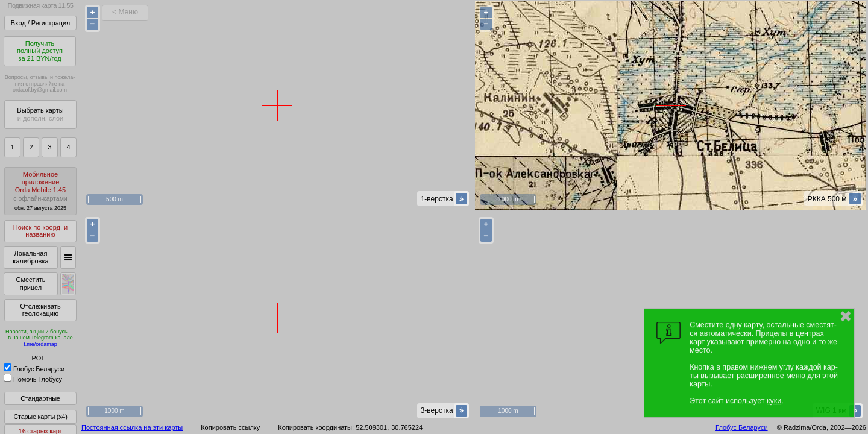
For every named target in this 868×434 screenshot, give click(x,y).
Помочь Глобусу (33, 379)
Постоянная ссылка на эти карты (132, 427)
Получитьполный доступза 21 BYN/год (40, 51)
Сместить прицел (30, 284)
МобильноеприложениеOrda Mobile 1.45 (40, 191)
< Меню (125, 12)
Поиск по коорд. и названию (40, 231)
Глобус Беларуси (34, 369)
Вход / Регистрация (40, 23)
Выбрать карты (40, 114)
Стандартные (40, 398)
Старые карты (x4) (40, 417)
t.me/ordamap (40, 344)
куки (774, 401)
